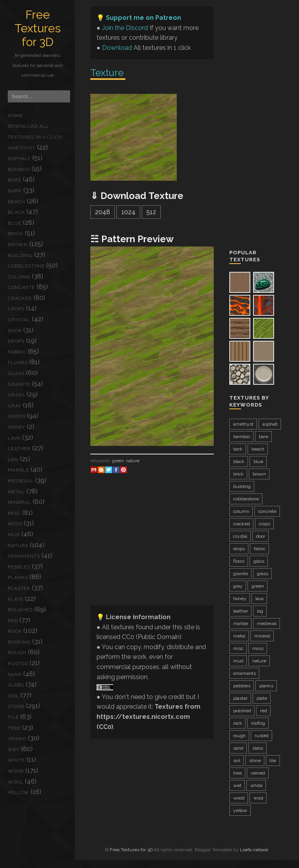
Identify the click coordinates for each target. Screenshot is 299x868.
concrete (21, 287)
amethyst (22, 148)
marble (18, 470)
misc (14, 513)
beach (17, 202)
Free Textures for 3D (38, 28)
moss (15, 524)
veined (17, 739)
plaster (19, 588)
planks (18, 577)
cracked (20, 298)
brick (16, 234)
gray (15, 406)
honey (17, 427)
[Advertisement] (152, 551)
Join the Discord (125, 28)
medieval (21, 481)
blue (15, 223)
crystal (19, 320)
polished (20, 610)
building (20, 255)
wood (16, 771)
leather (19, 449)
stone (16, 706)
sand (15, 674)
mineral (19, 502)
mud (14, 535)
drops (16, 341)
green (17, 416)
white (16, 760)
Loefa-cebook (254, 850)
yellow (18, 792)
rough (17, 653)
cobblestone (26, 266)
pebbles (19, 567)
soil (13, 696)
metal (16, 492)
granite (19, 384)
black (16, 212)
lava (14, 438)
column (19, 277)
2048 (103, 212)
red (13, 621)
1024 (128, 212)
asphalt (19, 158)
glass (16, 373)
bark (15, 191)
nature (18, 546)
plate (16, 599)
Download (117, 48)
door (15, 331)
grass (16, 395)
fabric (17, 352)
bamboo (19, 169)
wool (16, 782)
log (13, 460)
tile (13, 717)
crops (16, 309)
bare (15, 180)
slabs (16, 685)
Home (15, 116)
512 (151, 212)
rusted (18, 664)
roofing (19, 642)
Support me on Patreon (143, 18)
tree (14, 728)
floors (18, 363)
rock (15, 631)
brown (18, 245)
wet (14, 750)
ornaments (24, 556)
